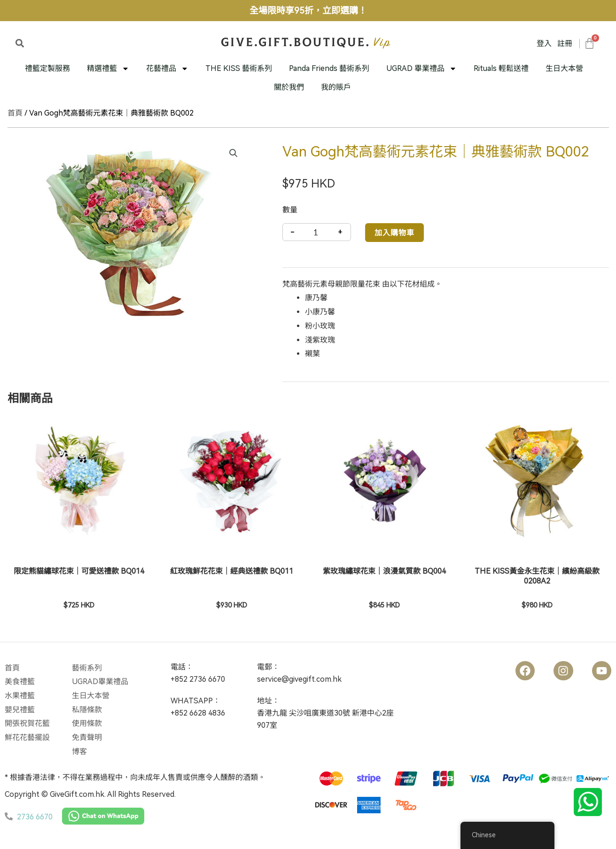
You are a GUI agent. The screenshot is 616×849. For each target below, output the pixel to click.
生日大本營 (564, 68)
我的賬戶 (336, 87)
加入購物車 (394, 232)
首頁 (15, 113)
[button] (20, 43)
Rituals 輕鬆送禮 (501, 68)
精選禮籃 (108, 69)
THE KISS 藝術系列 (239, 68)
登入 (544, 43)
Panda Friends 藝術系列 (329, 68)
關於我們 (289, 87)
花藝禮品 (167, 69)
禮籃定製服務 (47, 68)
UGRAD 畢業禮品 (421, 69)
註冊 (565, 43)
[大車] (589, 43)
